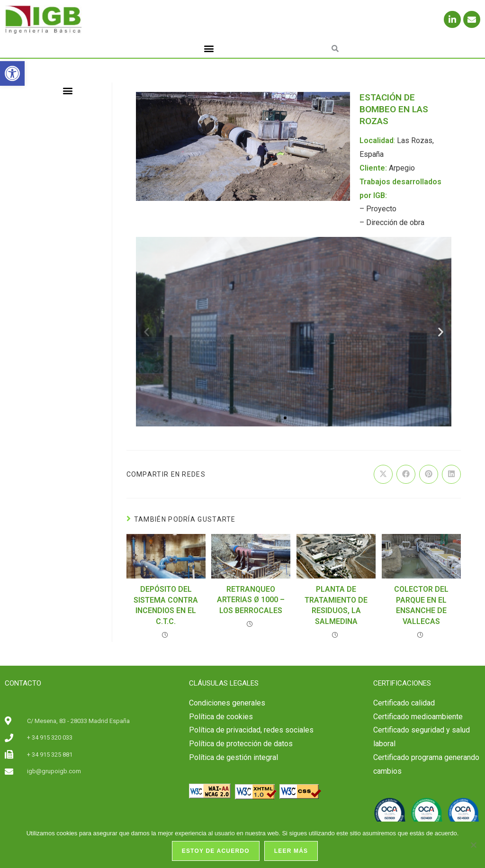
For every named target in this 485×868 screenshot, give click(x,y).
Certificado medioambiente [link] (418, 717)
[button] (209, 49)
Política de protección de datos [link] (241, 744)
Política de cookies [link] (221, 717)
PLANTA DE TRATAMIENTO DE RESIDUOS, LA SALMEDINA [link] (336, 605)
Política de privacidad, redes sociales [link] (251, 730)
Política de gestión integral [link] (234, 757)
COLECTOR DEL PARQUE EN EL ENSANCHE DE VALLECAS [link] (421, 605)
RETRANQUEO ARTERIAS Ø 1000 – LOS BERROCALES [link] (251, 600)
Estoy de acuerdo (216, 851)
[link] (12, 73)
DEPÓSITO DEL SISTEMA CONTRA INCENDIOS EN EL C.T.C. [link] (166, 605)
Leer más (291, 851)
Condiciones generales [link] (227, 703)
